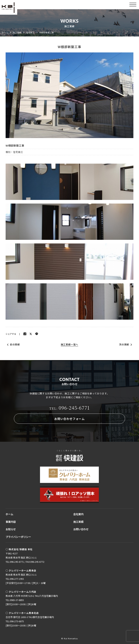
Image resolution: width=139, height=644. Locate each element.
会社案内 (78, 514)
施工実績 (78, 522)
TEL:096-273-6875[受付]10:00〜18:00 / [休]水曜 (21, 623)
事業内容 (11, 522)
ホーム (9, 514)
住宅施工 (18, 152)
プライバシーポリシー (18, 537)
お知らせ (11, 529)
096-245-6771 (70, 408)
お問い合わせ (81, 529)
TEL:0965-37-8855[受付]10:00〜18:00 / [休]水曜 (21, 602)
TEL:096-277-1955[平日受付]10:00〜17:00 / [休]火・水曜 (26, 581)
